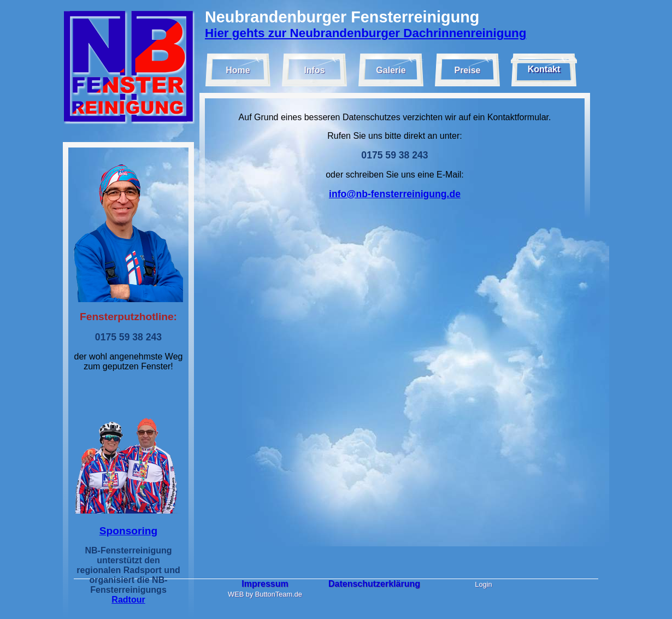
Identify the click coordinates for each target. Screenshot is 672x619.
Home (238, 70)
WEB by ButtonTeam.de (265, 594)
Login (483, 584)
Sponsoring (129, 531)
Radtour (128, 600)
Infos (314, 70)
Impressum (265, 584)
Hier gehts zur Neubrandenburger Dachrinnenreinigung (366, 33)
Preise (467, 70)
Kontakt (544, 69)
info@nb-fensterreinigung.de (395, 194)
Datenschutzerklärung (374, 584)
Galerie (391, 70)
